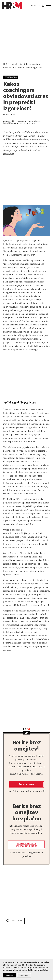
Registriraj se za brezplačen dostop (26, 845)
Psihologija (16, 64)
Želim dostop (26, 784)
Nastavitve (24, 975)
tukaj (46, 970)
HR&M (6, 64)
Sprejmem (9, 975)
